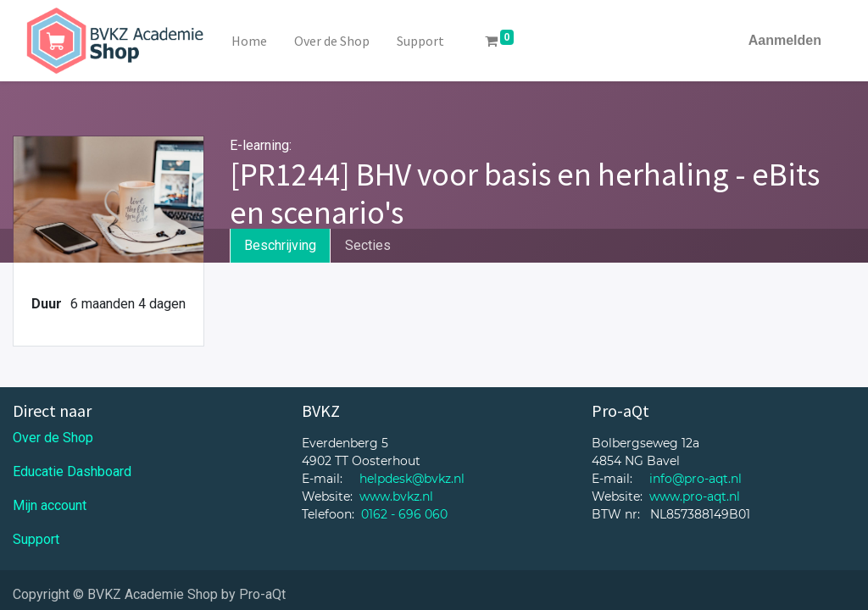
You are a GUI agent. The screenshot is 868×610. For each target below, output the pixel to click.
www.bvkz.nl (396, 496)
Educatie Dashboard (72, 471)
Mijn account (50, 505)
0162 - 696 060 (404, 514)
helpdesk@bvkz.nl (412, 479)
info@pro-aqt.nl (696, 479)
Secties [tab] (368, 245)
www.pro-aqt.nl (695, 496)
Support (36, 539)
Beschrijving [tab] (280, 245)
